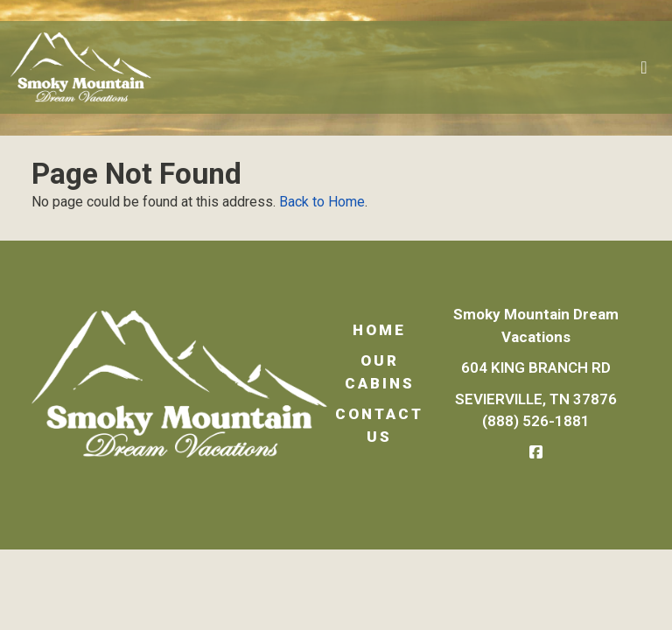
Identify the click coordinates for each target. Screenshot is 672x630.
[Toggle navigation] (644, 67)
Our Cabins (380, 372)
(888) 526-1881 (536, 421)
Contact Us (379, 425)
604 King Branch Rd (536, 367)
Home (379, 330)
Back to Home (322, 202)
